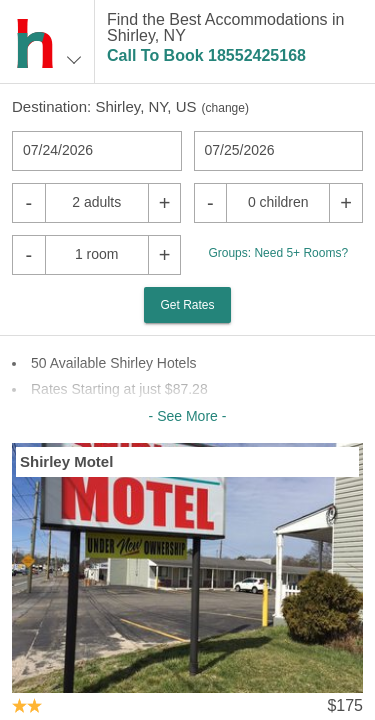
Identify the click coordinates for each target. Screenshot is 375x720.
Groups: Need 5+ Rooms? (278, 253)
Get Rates (187, 305)
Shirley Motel (66, 461)
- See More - (188, 416)
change (225, 108)
